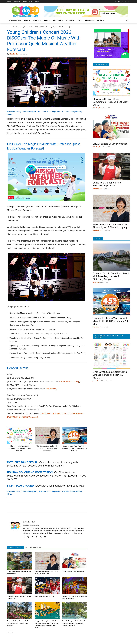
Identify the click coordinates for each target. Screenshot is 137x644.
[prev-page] (9, 632)
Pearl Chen (96, 327)
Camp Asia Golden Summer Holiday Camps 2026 (107, 184)
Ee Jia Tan (96, 282)
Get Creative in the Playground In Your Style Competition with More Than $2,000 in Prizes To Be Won (47, 476)
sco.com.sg (51, 389)
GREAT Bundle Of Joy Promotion (73, 572)
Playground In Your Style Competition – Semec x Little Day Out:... (20, 448)
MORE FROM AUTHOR (33, 548)
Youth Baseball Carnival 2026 (44, 596)
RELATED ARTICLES (16, 548)
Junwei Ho (96, 381)
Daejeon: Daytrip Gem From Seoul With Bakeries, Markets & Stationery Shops (111, 276)
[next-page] (12, 632)
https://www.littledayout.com (31, 525)
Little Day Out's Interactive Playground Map (60, 486)
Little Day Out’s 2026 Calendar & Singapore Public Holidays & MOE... (110, 375)
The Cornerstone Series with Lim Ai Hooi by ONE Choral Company (47, 448)
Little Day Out (14, 54)
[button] (127, 21)
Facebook (42, 111)
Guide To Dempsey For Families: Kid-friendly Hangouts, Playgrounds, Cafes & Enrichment (74, 623)
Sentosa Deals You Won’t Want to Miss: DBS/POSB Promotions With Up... (75, 448)
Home (9, 27)
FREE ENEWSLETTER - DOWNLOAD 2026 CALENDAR (109, 336)
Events (15, 27)
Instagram (32, 111)
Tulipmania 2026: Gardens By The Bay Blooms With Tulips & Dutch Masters (18, 623)
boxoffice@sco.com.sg (69, 381)
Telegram (55, 111)
